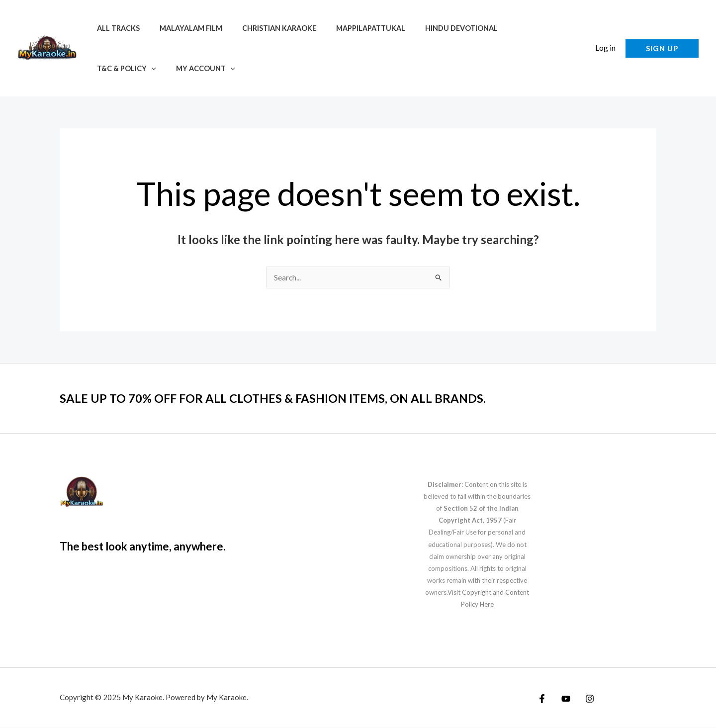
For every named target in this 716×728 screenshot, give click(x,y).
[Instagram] (585, 699)
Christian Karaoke (265, 28)
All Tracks (115, 28)
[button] (662, 48)
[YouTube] (563, 699)
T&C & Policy (516, 28)
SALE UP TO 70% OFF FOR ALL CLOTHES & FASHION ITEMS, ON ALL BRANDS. (291, 398)
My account (124, 68)
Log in (605, 48)
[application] (541, 28)
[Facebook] (542, 699)
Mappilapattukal (351, 28)
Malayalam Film (182, 28)
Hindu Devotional (437, 28)
